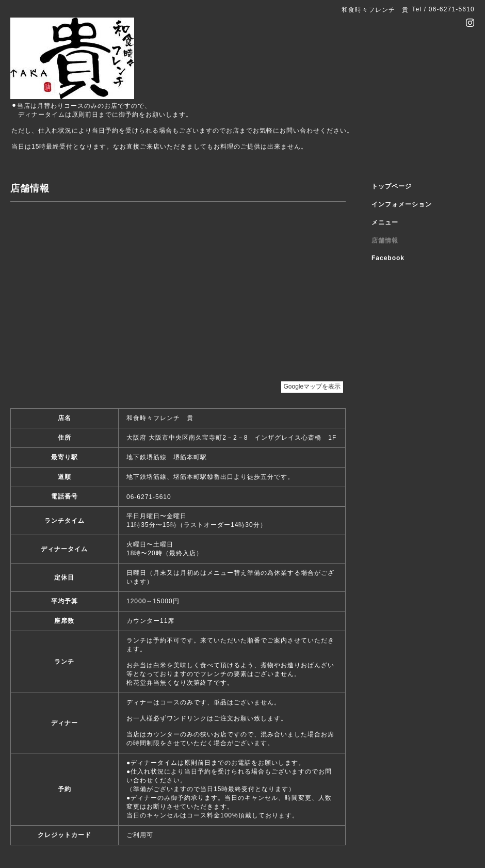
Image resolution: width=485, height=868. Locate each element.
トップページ (392, 186)
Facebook (388, 258)
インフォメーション (402, 204)
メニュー (385, 222)
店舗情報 (385, 240)
